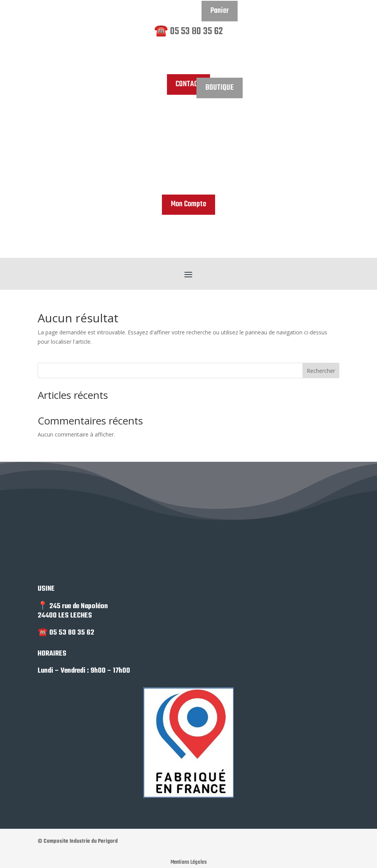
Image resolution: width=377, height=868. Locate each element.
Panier (220, 13)
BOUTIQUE (219, 89)
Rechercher (321, 373)
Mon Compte (188, 206)
